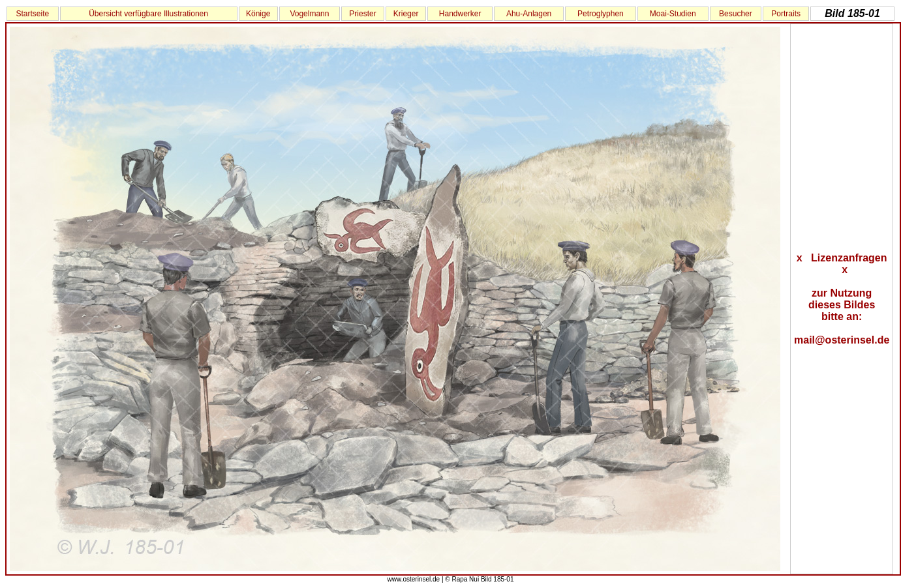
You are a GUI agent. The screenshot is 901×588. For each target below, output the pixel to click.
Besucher (736, 14)
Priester (362, 14)
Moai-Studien (673, 14)
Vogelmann (309, 14)
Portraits (786, 14)
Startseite (32, 14)
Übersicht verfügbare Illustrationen (148, 14)
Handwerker (460, 14)
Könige (258, 14)
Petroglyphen (601, 14)
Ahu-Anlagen (529, 14)
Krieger (406, 14)
